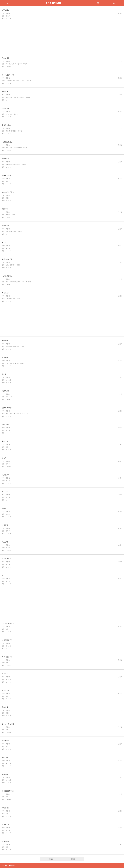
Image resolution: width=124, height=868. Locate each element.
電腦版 (73, 859)
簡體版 (51, 859)
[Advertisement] (62, 38)
